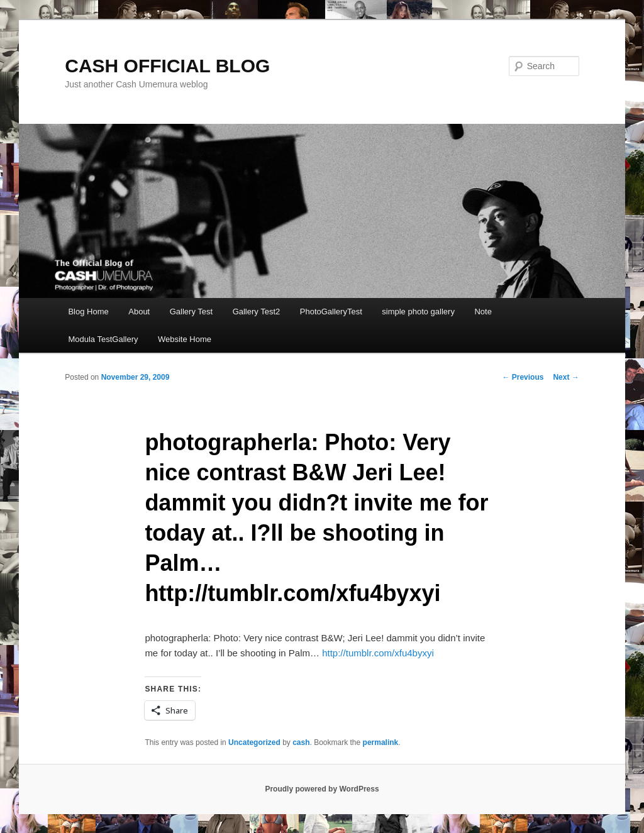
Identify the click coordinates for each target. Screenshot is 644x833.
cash (301, 742)
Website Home (185, 339)
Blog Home (88, 312)
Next (566, 377)
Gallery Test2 (257, 312)
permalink (381, 742)
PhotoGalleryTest (331, 312)
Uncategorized (254, 742)
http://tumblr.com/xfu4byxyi (378, 653)
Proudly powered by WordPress (322, 789)
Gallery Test (191, 312)
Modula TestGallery (103, 339)
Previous (523, 377)
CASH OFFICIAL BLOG (167, 66)
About (139, 312)
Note (483, 312)
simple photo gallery (418, 312)
